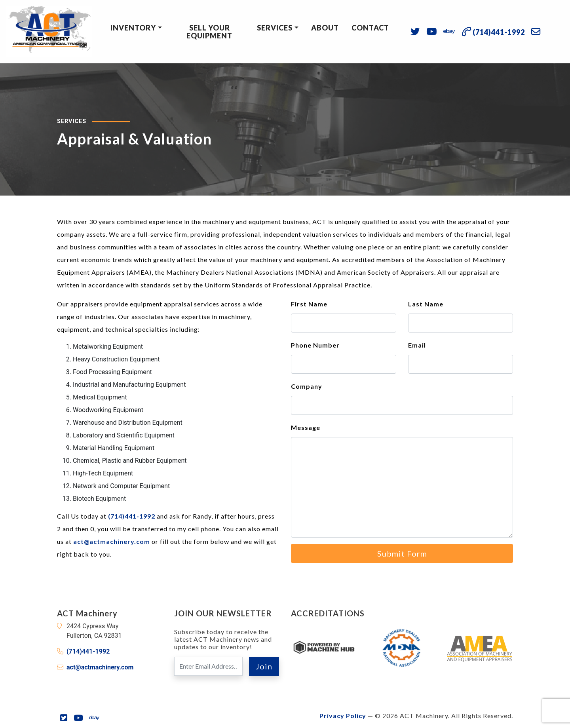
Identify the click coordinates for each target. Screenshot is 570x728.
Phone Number (315, 345)
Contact (370, 28)
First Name (309, 304)
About (325, 28)
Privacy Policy (343, 716)
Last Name (426, 304)
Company (307, 386)
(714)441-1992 (132, 516)
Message (306, 427)
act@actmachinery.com (112, 541)
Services (275, 28)
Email (417, 345)
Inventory (133, 28)
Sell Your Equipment (209, 32)
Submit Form (402, 553)
